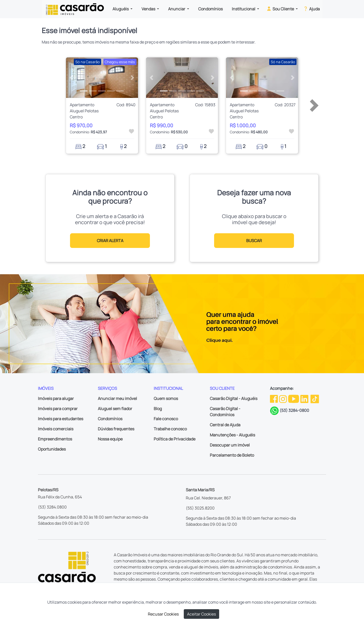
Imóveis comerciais (56, 429)
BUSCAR (254, 241)
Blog (158, 409)
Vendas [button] (149, 9)
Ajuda (311, 9)
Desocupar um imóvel (230, 445)
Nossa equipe (110, 439)
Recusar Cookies (163, 614)
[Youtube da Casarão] (294, 398)
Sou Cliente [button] (280, 9)
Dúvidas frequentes (116, 429)
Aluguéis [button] (121, 9)
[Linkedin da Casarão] (305, 398)
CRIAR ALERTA (110, 241)
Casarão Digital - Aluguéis (234, 398)
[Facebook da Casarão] (274, 398)
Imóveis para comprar (58, 409)
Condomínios (210, 9)
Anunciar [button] (177, 9)
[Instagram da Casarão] (283, 398)
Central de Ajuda (225, 425)
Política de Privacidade (175, 439)
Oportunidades (52, 449)
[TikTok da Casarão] (315, 398)
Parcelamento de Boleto (232, 455)
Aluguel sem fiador (115, 409)
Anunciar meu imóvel (117, 398)
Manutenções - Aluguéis (232, 435)
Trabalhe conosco (170, 429)
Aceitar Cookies (201, 614)
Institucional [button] (244, 9)
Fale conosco (166, 419)
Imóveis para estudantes (61, 419)
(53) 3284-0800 (294, 410)
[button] (71, 78)
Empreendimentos (55, 439)
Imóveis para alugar (56, 398)
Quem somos (166, 398)
